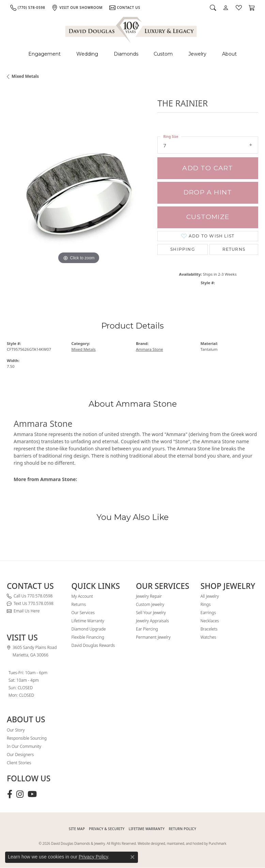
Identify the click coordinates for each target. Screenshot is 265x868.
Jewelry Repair (149, 596)
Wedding (87, 54)
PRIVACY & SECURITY (107, 829)
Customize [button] (208, 217)
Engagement (44, 54)
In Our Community (24, 746)
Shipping (183, 249)
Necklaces (210, 621)
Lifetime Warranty (88, 621)
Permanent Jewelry (153, 637)
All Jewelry (210, 596)
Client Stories (19, 763)
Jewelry (197, 54)
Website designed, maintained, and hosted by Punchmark (182, 843)
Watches (208, 637)
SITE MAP (77, 829)
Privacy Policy (93, 857)
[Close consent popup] (132, 857)
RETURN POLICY (182, 829)
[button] (213, 8)
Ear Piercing (147, 629)
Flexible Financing (88, 637)
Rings (206, 604)
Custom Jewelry (150, 604)
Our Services (83, 613)
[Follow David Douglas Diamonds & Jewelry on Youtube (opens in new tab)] (32, 794)
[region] (79, 194)
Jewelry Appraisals (152, 621)
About (229, 54)
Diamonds (126, 54)
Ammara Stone (150, 349)
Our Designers (20, 755)
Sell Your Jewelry (151, 613)
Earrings (208, 613)
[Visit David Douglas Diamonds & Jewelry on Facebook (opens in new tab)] (10, 794)
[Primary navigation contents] (132, 54)
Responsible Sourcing (27, 738)
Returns (234, 249)
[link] (28, 8)
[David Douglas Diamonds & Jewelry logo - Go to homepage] (131, 29)
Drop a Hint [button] (208, 192)
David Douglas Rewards (93, 645)
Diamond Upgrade (89, 629)
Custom (163, 54)
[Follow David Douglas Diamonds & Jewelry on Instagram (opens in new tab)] (20, 794)
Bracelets (209, 629)
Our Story (16, 730)
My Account (82, 596)
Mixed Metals (25, 76)
